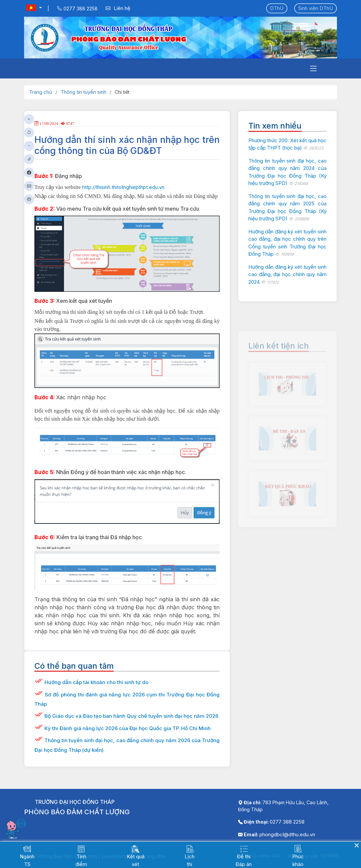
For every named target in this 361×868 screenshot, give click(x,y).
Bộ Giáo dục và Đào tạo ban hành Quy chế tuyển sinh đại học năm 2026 (131, 716)
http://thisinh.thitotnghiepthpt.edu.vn (123, 187)
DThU (277, 8)
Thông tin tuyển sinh (83, 92)
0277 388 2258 (287, 822)
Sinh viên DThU (316, 8)
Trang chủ (41, 92)
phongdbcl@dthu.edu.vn (287, 834)
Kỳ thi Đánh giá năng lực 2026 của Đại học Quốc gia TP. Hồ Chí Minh (128, 728)
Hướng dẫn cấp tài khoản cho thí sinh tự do (96, 682)
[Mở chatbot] (17, 828)
